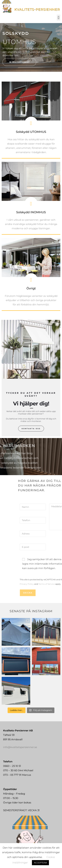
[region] (31, 47)
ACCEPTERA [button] (40, 863)
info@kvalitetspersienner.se (20, 740)
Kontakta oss (31, 429)
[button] (59, 18)
